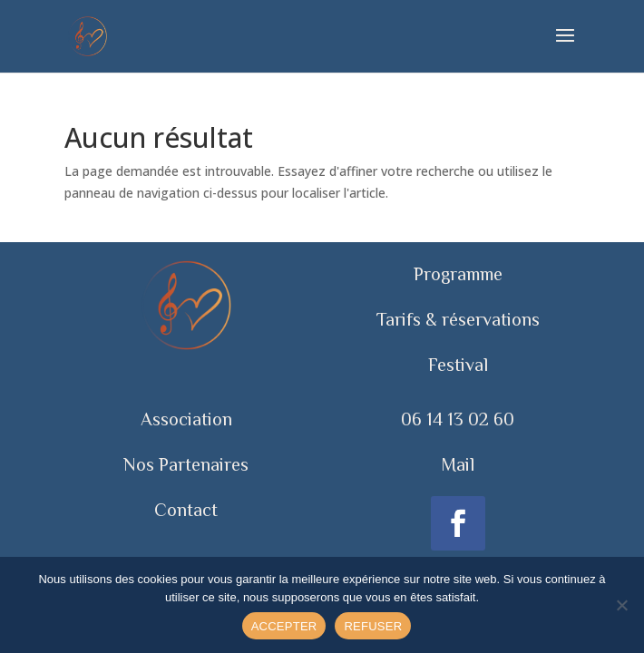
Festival (458, 365)
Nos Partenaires (186, 464)
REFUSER (373, 626)
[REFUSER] (621, 605)
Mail (458, 464)
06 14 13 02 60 (458, 419)
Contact (186, 510)
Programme (458, 274)
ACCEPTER (284, 626)
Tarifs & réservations (458, 319)
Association (186, 419)
